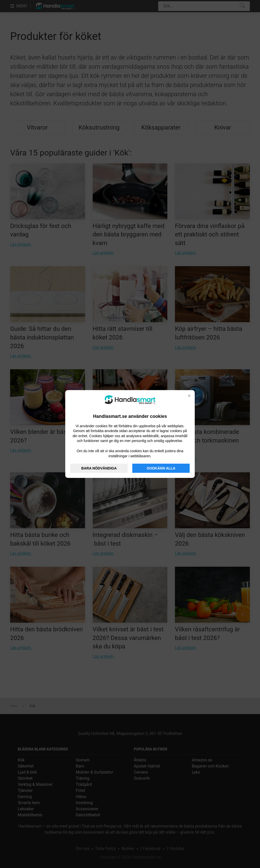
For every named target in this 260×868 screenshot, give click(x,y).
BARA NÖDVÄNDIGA (99, 468)
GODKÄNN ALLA (161, 468)
